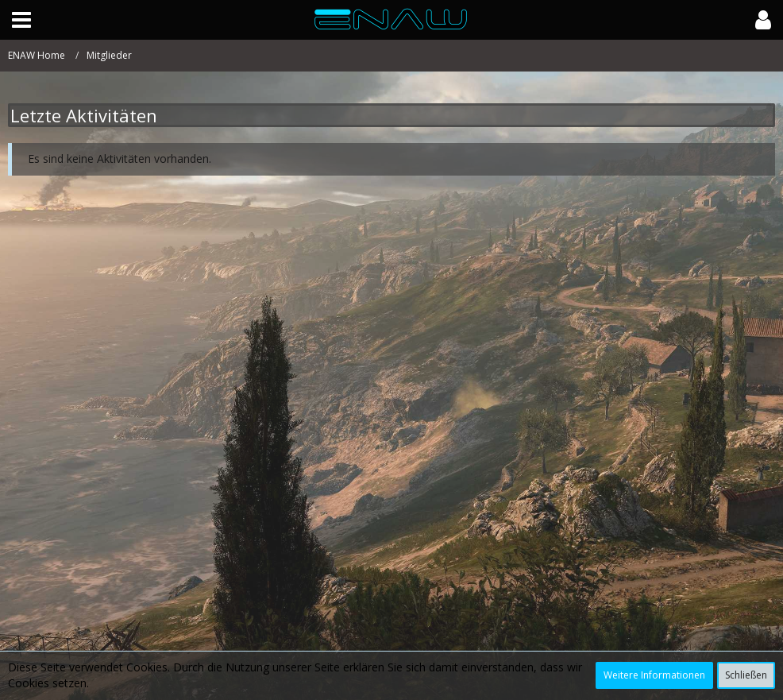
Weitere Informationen (654, 675)
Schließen (746, 675)
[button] (21, 20)
